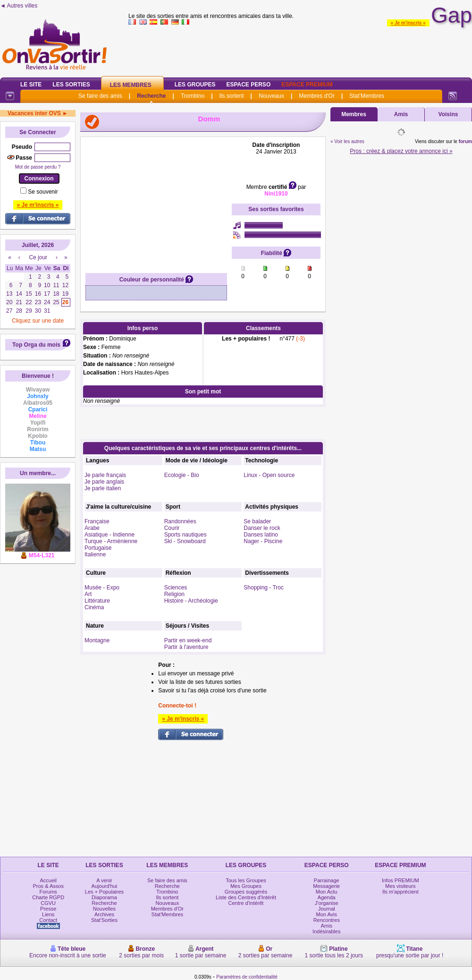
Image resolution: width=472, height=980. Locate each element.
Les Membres (131, 85)
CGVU (48, 903)
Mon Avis (327, 914)
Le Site (31, 85)
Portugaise (98, 548)
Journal (327, 909)
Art (88, 594)
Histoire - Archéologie (191, 601)
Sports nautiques (185, 535)
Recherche (151, 96)
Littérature (97, 601)
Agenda (327, 897)
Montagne (97, 640)
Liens (48, 914)
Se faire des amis (100, 96)
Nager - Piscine (263, 541)
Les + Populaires (104, 892)
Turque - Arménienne (111, 541)
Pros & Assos (48, 886)
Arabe (92, 528)
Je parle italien (103, 488)
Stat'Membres (367, 96)
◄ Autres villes (19, 6)
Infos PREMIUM (400, 880)
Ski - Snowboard (185, 541)
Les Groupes (195, 85)
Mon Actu (327, 892)
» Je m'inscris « (408, 23)
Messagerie (326, 886)
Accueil (48, 880)
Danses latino (261, 535)
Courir (172, 528)
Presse (48, 909)
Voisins (448, 114)
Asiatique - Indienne (110, 535)
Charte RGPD (48, 897)
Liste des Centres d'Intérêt (246, 897)
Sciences (176, 588)
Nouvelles (104, 909)
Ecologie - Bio (182, 475)
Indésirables (326, 931)
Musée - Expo (102, 588)
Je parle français (105, 475)
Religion (174, 594)
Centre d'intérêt (246, 903)
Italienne (95, 554)
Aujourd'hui (105, 886)
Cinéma (94, 607)
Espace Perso (248, 85)
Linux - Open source (269, 475)
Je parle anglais (104, 482)
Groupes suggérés (246, 892)
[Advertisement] (156, 201)
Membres (354, 114)
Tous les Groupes (246, 880)
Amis (401, 114)
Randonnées (180, 521)
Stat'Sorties (104, 920)
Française (97, 521)
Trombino (193, 96)
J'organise (327, 903)
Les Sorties (71, 85)
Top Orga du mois (36, 345)
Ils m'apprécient (400, 892)
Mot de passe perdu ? (38, 167)
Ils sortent (231, 96)
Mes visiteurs (400, 886)
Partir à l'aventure (186, 647)
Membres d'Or (317, 96)
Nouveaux (271, 96)
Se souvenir (43, 192)
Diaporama (104, 897)
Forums (48, 892)
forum (465, 141)
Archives (104, 914)
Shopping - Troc (264, 588)
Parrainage (327, 880)
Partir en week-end (188, 640)
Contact (48, 920)
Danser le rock (262, 528)
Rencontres (327, 920)
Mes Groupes (246, 886)
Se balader (257, 521)
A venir (104, 880)
